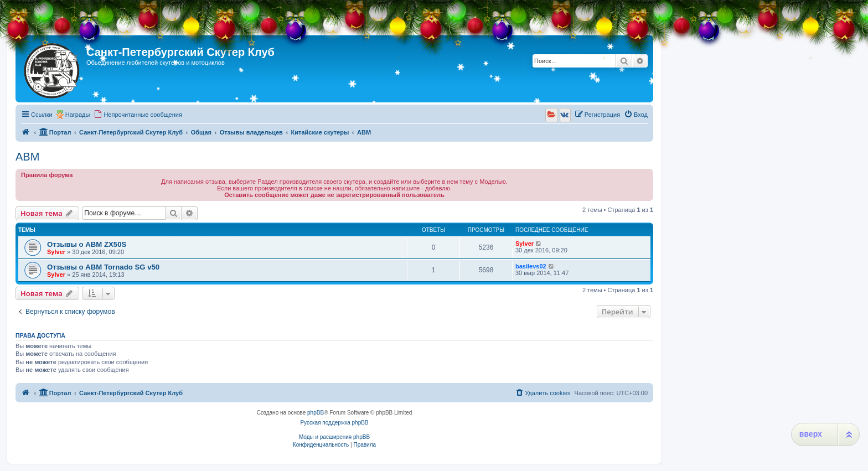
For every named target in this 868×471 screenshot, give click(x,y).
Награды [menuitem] (78, 115)
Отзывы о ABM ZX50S (87, 244)
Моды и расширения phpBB (334, 437)
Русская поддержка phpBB (334, 423)
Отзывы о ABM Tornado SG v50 (103, 267)
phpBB (316, 413)
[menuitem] (138, 115)
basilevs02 (531, 266)
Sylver (56, 252)
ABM (27, 157)
